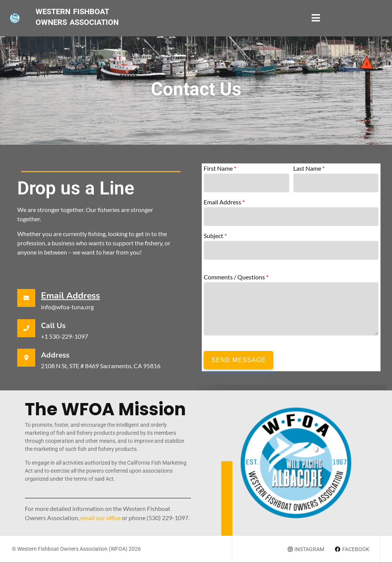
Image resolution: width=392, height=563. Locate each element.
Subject (215, 236)
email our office (100, 518)
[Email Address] (26, 298)
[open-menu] (316, 18)
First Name (220, 168)
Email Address (70, 296)
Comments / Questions (236, 277)
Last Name (309, 168)
